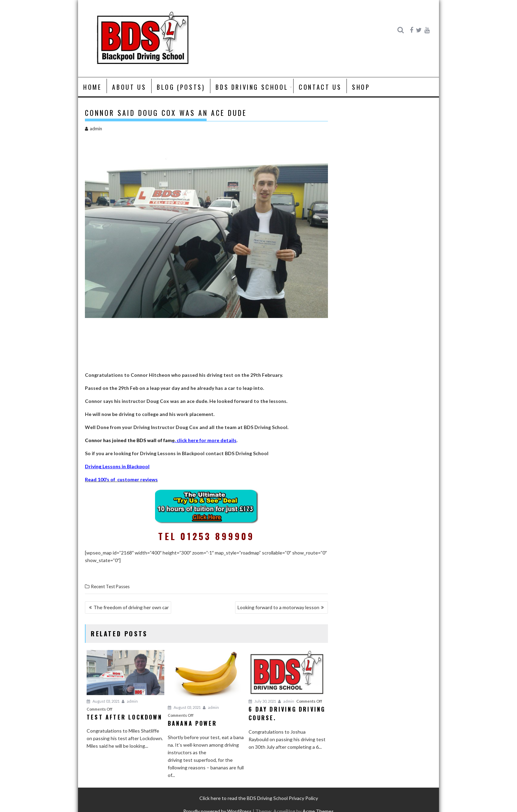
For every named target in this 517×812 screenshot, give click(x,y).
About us (129, 87)
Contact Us (320, 87)
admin (93, 129)
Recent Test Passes (110, 586)
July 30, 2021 (262, 701)
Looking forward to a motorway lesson (278, 607)
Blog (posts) (181, 87)
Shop (361, 87)
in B (125, 466)
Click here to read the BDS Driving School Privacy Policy (259, 798)
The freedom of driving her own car (131, 607)
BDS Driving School (252, 87)
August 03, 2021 (103, 701)
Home (92, 87)
